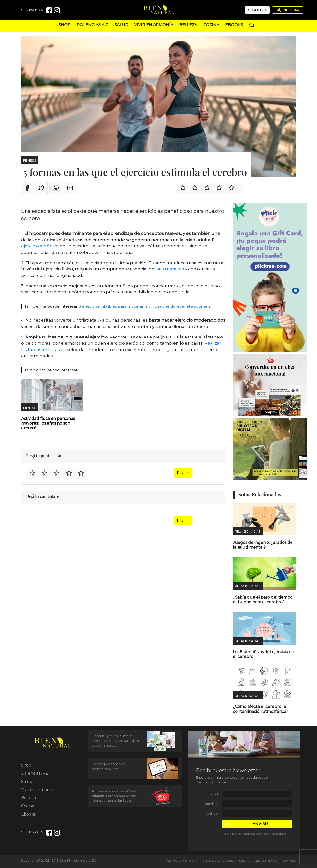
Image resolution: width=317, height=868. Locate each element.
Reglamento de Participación (259, 861)
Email (214, 794)
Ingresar (288, 10)
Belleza (188, 25)
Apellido (211, 813)
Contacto (290, 861)
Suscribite (258, 10)
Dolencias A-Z (92, 25)
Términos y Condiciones (218, 861)
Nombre (211, 804)
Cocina (211, 25)
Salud (121, 25)
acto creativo (170, 269)
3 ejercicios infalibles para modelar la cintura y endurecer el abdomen (144, 306)
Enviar (183, 473)
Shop (65, 25)
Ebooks (234, 25)
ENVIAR (260, 824)
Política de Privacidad (182, 861)
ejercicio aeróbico (40, 246)
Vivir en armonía (154, 25)
